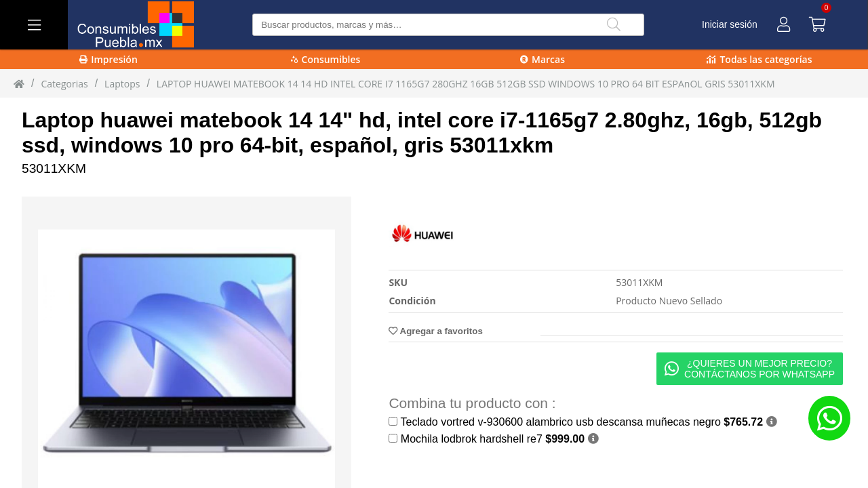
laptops (122, 84)
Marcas (542, 59)
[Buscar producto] (448, 25)
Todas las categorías (759, 59)
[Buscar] (614, 25)
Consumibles (326, 59)
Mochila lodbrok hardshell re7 (493, 439)
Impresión (108, 59)
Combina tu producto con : (472, 403)
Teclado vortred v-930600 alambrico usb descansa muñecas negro (582, 422)
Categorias (64, 84)
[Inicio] (19, 83)
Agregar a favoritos (435, 331)
